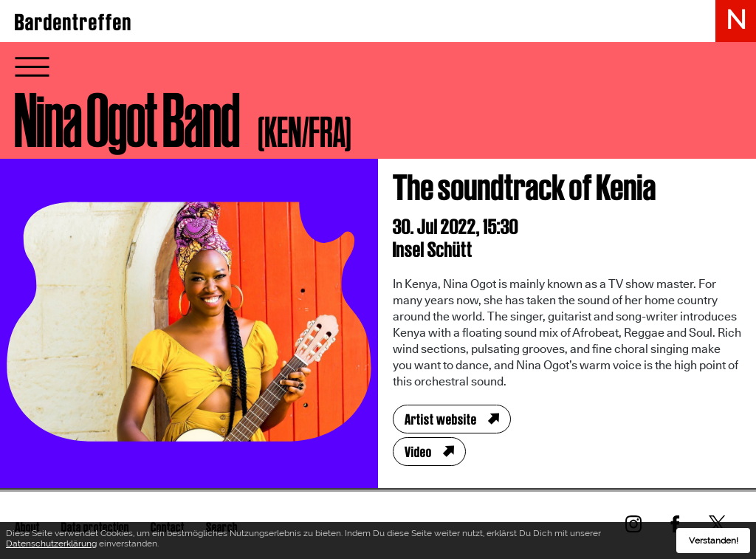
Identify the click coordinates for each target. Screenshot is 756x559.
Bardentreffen (73, 22)
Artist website (441, 419)
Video (418, 452)
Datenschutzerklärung (51, 546)
